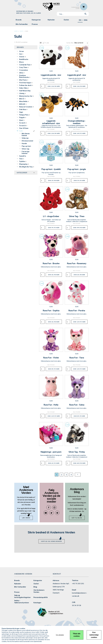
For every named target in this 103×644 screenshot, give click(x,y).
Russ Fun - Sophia (51, 311)
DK (80, 20)
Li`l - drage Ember (51, 216)
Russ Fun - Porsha (77, 311)
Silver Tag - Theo (77, 216)
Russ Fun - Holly (51, 405)
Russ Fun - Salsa (77, 405)
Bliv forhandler (22, 24)
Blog (35, 587)
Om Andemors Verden (39, 591)
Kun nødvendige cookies (94, 635)
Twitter (51, 513)
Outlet (66, 20)
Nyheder (51, 20)
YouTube (46, 513)
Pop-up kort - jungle (77, 169)
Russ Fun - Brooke (51, 263)
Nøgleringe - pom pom (51, 452)
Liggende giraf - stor (77, 75)
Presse (35, 24)
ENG (86, 20)
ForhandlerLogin (75, 8)
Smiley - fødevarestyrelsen (22, 602)
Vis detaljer (60, 635)
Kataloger (37, 603)
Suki (27, 31)
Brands (19, 20)
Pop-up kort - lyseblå (51, 169)
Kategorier (36, 20)
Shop (21, 31)
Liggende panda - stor (51, 75)
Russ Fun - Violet (51, 358)
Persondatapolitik (41, 597)
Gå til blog (77, 518)
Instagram (54, 507)
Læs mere (26, 518)
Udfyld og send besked (51, 541)
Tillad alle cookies (77, 635)
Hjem (16, 31)
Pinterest (57, 513)
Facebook (49, 507)
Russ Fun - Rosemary (77, 263)
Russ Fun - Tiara (77, 358)
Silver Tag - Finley (77, 452)
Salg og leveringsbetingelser (22, 596)
